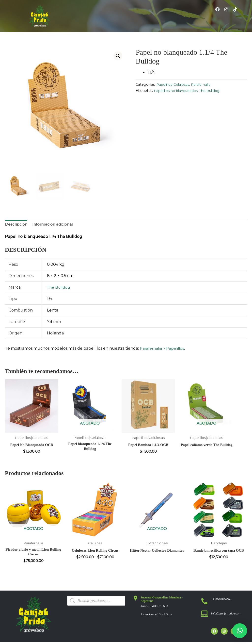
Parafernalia (204, 84)
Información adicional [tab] (54, 225)
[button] (163, 22)
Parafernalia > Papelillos (163, 349)
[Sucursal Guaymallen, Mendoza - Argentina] (136, 600)
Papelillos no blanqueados (178, 91)
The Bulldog (214, 91)
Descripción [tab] (16, 225)
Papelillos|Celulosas (174, 84)
